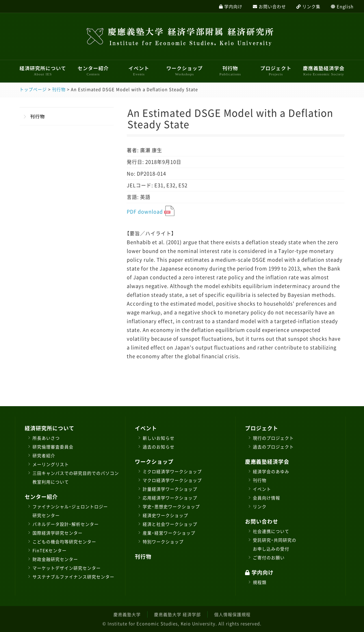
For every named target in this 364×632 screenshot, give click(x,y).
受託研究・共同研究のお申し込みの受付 (275, 544)
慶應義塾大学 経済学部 (177, 614)
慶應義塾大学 (127, 614)
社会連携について (271, 531)
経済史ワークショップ (165, 515)
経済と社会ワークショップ (170, 524)
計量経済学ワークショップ (170, 489)
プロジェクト (276, 71)
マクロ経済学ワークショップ (172, 480)
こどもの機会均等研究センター (64, 542)
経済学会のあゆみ (271, 471)
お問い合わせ (262, 521)
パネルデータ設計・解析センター (66, 524)
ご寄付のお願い (269, 557)
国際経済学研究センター (58, 533)
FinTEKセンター (50, 550)
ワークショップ (185, 71)
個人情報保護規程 (232, 614)
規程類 (260, 582)
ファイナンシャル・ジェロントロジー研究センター (70, 511)
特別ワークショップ (163, 542)
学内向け (259, 572)
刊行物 (230, 71)
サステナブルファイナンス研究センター (73, 577)
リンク (260, 506)
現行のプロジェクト (273, 438)
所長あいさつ (46, 438)
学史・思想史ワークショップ (171, 506)
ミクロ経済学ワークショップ (172, 471)
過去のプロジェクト (273, 447)
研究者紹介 (44, 455)
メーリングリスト (51, 464)
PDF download (151, 212)
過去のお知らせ (159, 447)
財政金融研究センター (55, 559)
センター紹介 (93, 71)
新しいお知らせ (159, 438)
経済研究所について (43, 71)
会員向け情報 (266, 498)
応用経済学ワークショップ (170, 498)
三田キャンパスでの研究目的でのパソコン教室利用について (76, 477)
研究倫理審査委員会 (53, 447)
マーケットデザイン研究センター (67, 568)
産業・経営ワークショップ (169, 533)
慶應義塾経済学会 (324, 71)
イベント (139, 71)
